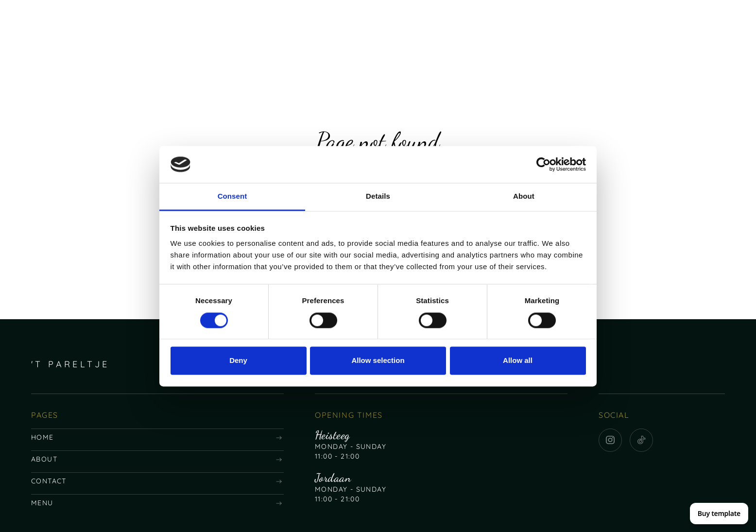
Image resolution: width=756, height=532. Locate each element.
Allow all (518, 361)
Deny (238, 361)
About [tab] (524, 197)
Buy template (719, 513)
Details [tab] (378, 197)
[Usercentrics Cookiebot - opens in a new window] (543, 164)
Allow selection (378, 361)
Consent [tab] (232, 197)
